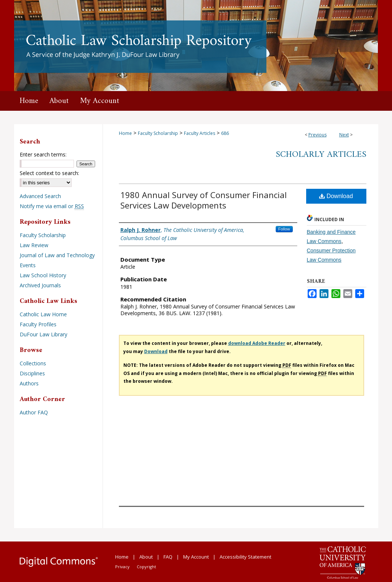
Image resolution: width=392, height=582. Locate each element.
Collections (33, 363)
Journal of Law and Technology (57, 255)
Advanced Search (40, 196)
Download (336, 196)
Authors (29, 383)
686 (225, 133)
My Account (196, 557)
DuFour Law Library (43, 334)
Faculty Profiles (38, 324)
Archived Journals (40, 285)
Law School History (43, 275)
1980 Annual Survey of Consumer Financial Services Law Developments (204, 200)
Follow (284, 229)
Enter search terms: (43, 154)
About (146, 557)
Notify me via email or (52, 206)
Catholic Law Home (43, 314)
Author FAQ (34, 412)
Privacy (122, 567)
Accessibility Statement (245, 557)
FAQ (168, 557)
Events (28, 265)
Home (125, 133)
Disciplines (32, 373)
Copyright (146, 567)
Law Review (34, 245)
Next (344, 135)
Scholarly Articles (321, 155)
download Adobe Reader (257, 343)
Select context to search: (49, 173)
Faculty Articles (200, 133)
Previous (318, 135)
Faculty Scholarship (158, 133)
